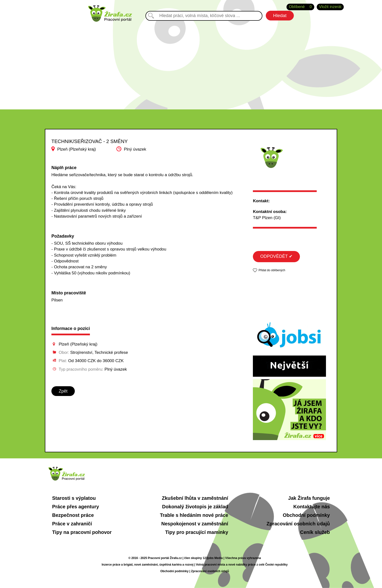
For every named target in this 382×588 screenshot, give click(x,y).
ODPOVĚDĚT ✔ (276, 256)
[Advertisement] (191, 63)
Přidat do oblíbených (272, 270)
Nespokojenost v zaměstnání (195, 524)
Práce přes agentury (76, 507)
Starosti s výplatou (74, 498)
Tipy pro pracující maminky (197, 532)
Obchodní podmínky (306, 515)
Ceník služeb (315, 532)
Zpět (63, 391)
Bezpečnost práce (73, 515)
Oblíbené (300, 7)
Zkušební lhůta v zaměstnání (195, 498)
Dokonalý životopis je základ (195, 507)
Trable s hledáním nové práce (194, 515)
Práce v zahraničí (72, 524)
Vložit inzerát (330, 7)
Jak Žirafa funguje (309, 498)
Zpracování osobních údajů (298, 524)
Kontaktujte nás (312, 507)
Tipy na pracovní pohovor (82, 532)
